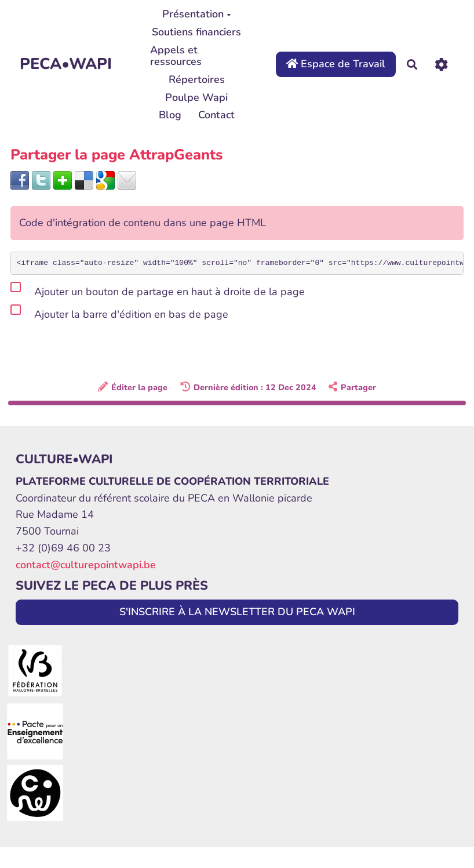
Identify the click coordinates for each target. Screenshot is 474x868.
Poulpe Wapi (196, 97)
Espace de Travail (336, 64)
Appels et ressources (176, 56)
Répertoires (197, 79)
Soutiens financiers (196, 32)
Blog (170, 115)
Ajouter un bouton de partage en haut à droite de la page (158, 290)
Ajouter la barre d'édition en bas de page (119, 312)
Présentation (197, 14)
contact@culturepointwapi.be (86, 565)
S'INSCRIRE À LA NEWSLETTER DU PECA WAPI (237, 612)
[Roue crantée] (441, 65)
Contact (216, 115)
